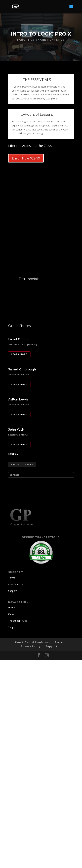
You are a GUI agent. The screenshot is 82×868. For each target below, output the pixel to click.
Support (12, 591)
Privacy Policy (16, 584)
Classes (12, 614)
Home (12, 607)
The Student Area (18, 621)
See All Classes (22, 465)
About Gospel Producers (32, 642)
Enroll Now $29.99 (26, 158)
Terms (12, 578)
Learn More (19, 354)
